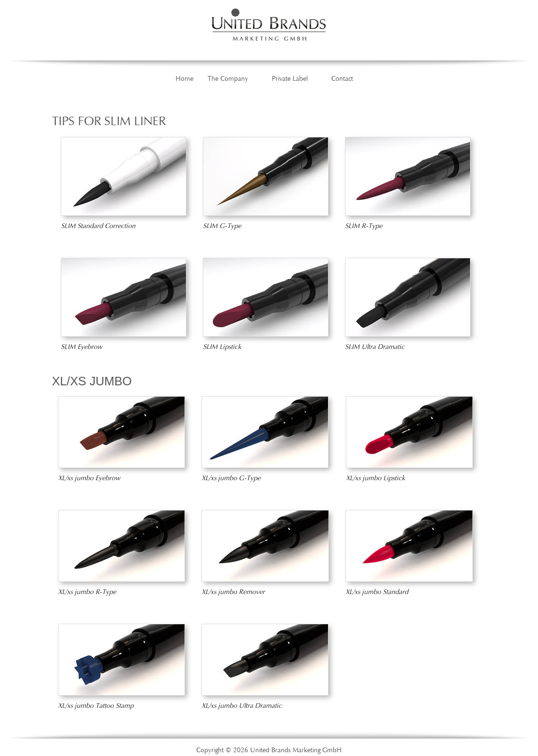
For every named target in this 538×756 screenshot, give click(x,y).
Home (185, 79)
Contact (342, 79)
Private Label (290, 79)
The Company (228, 79)
